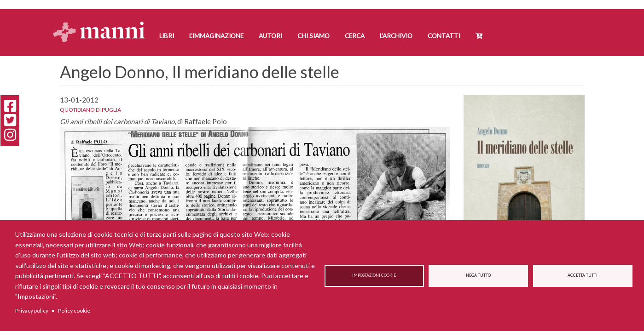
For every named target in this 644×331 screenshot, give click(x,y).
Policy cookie (74, 311)
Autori (270, 36)
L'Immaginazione (216, 36)
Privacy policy (32, 311)
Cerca (355, 36)
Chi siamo (313, 36)
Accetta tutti (583, 275)
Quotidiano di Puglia (90, 110)
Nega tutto (478, 275)
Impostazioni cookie (374, 275)
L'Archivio (396, 36)
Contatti (444, 36)
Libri (167, 36)
